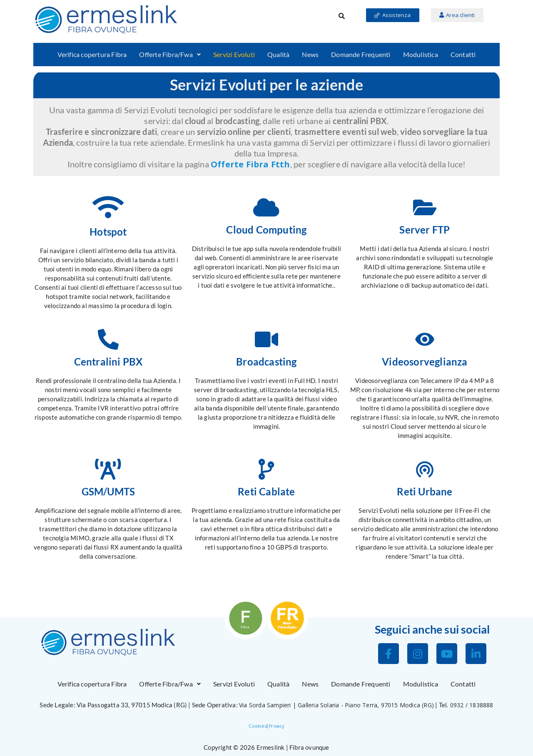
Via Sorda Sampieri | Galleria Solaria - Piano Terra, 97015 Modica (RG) (336, 705)
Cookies (257, 726)
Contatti (463, 54)
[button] (170, 55)
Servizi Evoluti (234, 54)
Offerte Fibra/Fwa (170, 54)
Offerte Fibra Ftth (250, 164)
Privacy (276, 726)
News (310, 54)
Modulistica (421, 54)
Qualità (278, 54)
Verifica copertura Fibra (92, 54)
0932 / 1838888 (472, 705)
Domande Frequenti (361, 54)
